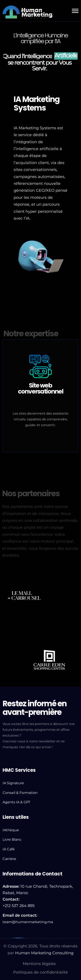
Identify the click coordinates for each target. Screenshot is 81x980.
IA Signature (13, 783)
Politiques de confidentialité (40, 972)
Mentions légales (39, 964)
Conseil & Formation (20, 793)
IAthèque (11, 830)
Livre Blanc (12, 839)
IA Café (9, 849)
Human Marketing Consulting (44, 953)
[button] (75, 11)
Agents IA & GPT (16, 802)
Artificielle (66, 56)
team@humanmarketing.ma (28, 922)
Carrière (9, 859)
